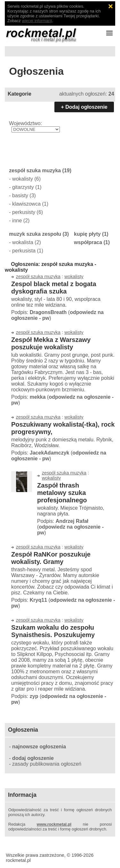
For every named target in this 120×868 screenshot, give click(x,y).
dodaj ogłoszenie (33, 758)
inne (17, 221)
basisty (20, 196)
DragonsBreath (48, 312)
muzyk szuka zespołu (35, 234)
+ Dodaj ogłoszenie (84, 107)
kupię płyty (87, 234)
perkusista (24, 251)
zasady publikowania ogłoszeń (47, 764)
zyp (34, 696)
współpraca (88, 242)
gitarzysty (23, 187)
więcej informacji (37, 21)
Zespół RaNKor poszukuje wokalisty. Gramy (51, 558)
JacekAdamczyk (50, 453)
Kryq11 (38, 600)
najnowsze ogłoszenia (39, 747)
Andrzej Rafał (72, 521)
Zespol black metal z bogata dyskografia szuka (54, 288)
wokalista (23, 242)
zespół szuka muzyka (35, 170)
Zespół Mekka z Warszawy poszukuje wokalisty (51, 343)
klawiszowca (26, 204)
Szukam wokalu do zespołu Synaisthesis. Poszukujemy (53, 631)
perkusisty (24, 212)
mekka (38, 397)
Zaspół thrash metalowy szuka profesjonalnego (62, 493)
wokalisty (23, 179)
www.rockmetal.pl (54, 824)
